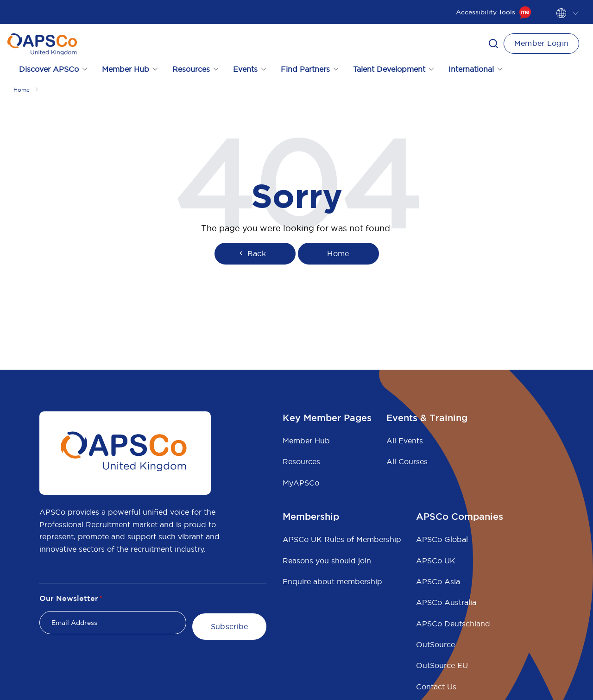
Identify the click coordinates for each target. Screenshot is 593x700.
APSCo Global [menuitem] (442, 539)
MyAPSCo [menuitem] (301, 483)
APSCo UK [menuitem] (436, 561)
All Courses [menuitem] (407, 461)
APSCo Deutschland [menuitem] (453, 624)
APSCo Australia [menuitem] (446, 602)
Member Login (542, 43)
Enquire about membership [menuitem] (332, 581)
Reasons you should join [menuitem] (327, 561)
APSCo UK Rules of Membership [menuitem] (342, 539)
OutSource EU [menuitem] (442, 665)
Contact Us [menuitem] (436, 687)
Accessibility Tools (494, 12)
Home (338, 253)
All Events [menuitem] (405, 441)
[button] (493, 44)
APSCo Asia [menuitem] (438, 581)
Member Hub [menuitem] (306, 441)
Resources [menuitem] (301, 461)
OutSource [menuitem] (435, 644)
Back (252, 253)
